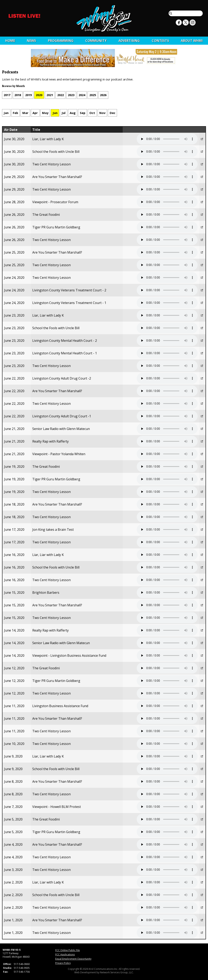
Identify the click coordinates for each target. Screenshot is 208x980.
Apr (35, 113)
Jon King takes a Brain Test (53, 530)
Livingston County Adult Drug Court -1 (62, 416)
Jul (63, 113)
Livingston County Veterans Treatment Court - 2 (69, 290)
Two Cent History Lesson (51, 164)
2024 (82, 95)
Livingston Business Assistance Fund (60, 706)
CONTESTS (160, 41)
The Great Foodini (46, 215)
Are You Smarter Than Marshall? (57, 177)
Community (96, 41)
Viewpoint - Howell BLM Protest (57, 807)
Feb (15, 113)
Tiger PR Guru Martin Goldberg (56, 227)
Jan (6, 113)
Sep (83, 113)
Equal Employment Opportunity (73, 959)
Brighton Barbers (46, 593)
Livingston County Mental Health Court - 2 (65, 341)
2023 (71, 95)
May (45, 113)
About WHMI (192, 41)
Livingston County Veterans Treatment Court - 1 (69, 303)
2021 (50, 95)
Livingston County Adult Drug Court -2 (62, 378)
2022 (61, 95)
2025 (93, 95)
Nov (102, 113)
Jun (55, 113)
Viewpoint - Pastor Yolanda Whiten (59, 454)
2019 (28, 95)
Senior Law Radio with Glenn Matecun (61, 429)
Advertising (129, 41)
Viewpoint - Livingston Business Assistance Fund (69, 656)
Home (10, 41)
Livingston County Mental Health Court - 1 (65, 353)
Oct (92, 113)
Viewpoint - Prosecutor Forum (55, 202)
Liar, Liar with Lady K (48, 139)
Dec (113, 113)
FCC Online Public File (68, 950)
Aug (73, 113)
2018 (18, 95)
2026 (103, 95)
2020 (39, 95)
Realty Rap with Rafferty (50, 441)
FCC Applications (65, 954)
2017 (7, 95)
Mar (25, 113)
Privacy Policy (63, 963)
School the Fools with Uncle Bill (56, 152)
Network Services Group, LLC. (117, 972)
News (31, 41)
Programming (61, 41)
